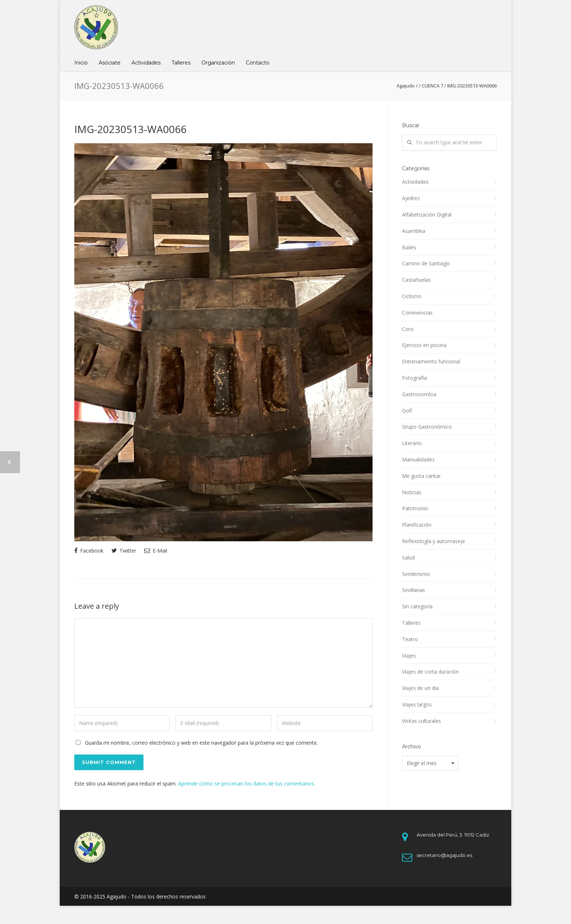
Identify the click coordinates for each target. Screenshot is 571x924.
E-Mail (156, 551)
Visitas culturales (422, 721)
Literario (412, 443)
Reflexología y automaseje (434, 541)
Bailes (409, 247)
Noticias (412, 492)
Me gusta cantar (421, 476)
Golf (407, 411)
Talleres (181, 63)
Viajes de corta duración (430, 672)
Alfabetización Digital (427, 215)
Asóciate (110, 63)
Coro (408, 329)
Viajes (409, 656)
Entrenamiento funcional (431, 361)
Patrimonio (415, 508)
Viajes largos (417, 704)
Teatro (410, 639)
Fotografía (414, 378)
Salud (408, 557)
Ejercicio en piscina (424, 345)
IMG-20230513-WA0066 (130, 129)
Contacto (258, 63)
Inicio (81, 63)
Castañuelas (416, 280)
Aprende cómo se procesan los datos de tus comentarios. (247, 783)
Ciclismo (412, 296)
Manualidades (418, 459)
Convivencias (417, 313)
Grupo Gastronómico (427, 427)
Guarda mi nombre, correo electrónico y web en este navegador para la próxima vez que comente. (201, 743)
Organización (218, 63)
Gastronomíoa (419, 394)
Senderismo (416, 574)
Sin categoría (417, 606)
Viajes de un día (420, 688)
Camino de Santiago (426, 263)
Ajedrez (411, 198)
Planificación (417, 525)
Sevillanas (414, 590)
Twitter (124, 551)
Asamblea (414, 231)
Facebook (89, 551)
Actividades (146, 63)
